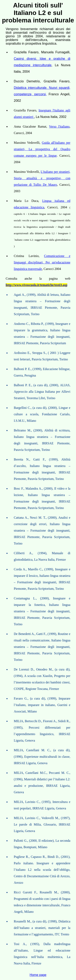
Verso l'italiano (59, 126)
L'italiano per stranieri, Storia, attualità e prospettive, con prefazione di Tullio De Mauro (42, 178)
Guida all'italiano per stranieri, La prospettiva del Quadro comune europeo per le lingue (42, 149)
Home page (38, 975)
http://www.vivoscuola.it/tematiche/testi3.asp (36, 285)
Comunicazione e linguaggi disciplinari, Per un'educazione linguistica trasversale (42, 262)
